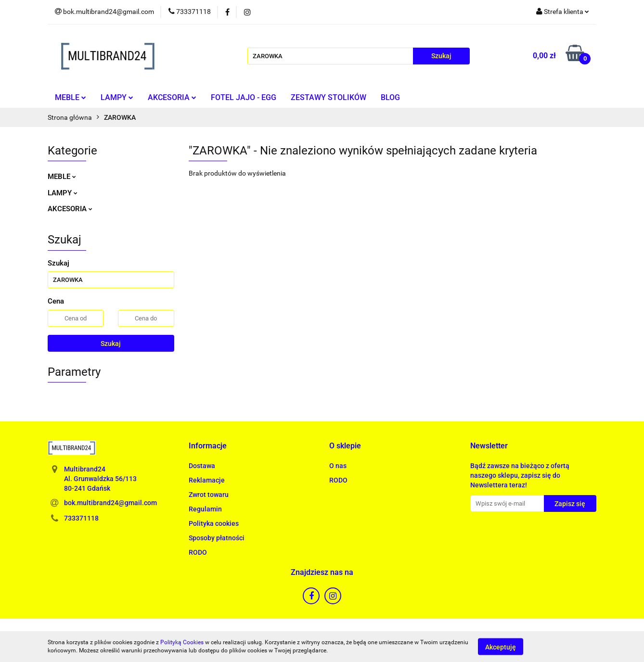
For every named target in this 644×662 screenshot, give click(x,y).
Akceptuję (501, 647)
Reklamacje (207, 480)
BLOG (390, 97)
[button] (208, 446)
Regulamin (205, 509)
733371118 (81, 518)
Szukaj (111, 344)
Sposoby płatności (217, 538)
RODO (198, 552)
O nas (338, 466)
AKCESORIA (172, 97)
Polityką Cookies (182, 642)
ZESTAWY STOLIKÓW (328, 97)
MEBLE (71, 97)
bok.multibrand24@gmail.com (110, 503)
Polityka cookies (214, 523)
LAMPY (117, 97)
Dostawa (202, 466)
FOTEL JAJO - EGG (244, 97)
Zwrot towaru (209, 495)
